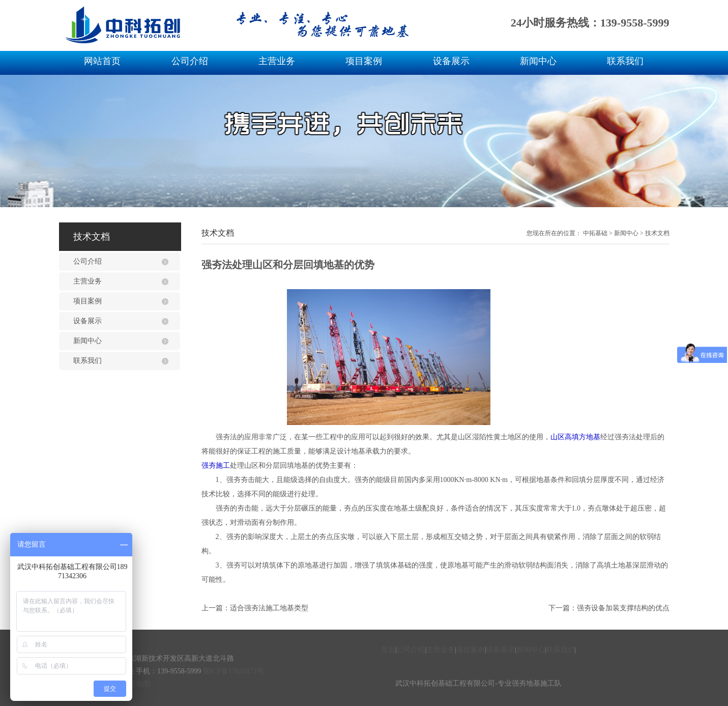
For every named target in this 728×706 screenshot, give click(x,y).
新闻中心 (538, 61)
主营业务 (277, 61)
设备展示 (451, 61)
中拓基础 (595, 233)
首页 (388, 650)
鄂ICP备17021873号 (234, 671)
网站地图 (136, 684)
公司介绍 (190, 61)
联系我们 (625, 61)
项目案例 (364, 61)
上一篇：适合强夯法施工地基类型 (255, 608)
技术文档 (657, 233)
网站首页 (102, 61)
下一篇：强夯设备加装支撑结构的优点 (609, 608)
